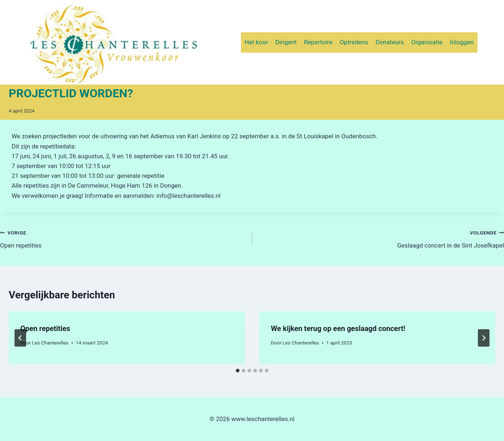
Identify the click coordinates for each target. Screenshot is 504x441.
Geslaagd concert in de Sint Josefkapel (381, 238)
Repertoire (318, 42)
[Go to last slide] (20, 338)
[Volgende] (484, 338)
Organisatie (427, 42)
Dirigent (286, 42)
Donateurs (390, 42)
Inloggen (462, 42)
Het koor (256, 42)
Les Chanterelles (50, 343)
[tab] (238, 371)
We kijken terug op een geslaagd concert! (338, 328)
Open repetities (123, 238)
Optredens (354, 42)
